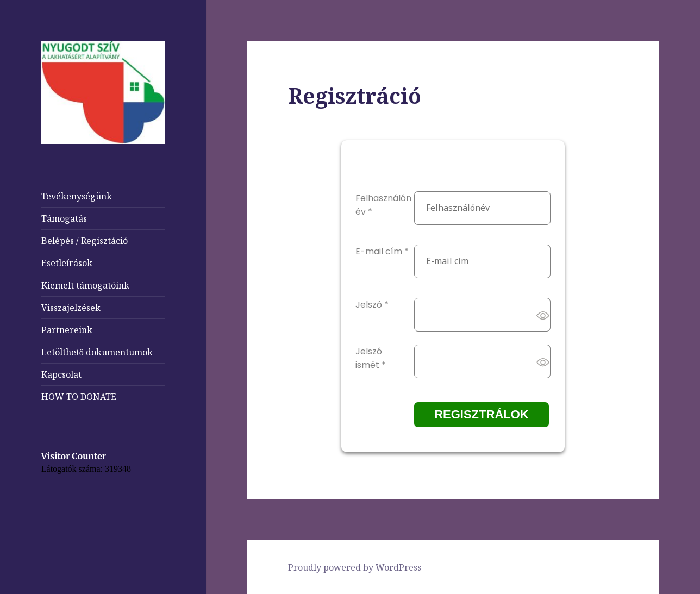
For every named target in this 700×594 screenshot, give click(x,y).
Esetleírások (67, 263)
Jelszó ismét (371, 358)
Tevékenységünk (77, 196)
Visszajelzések (71, 308)
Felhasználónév (383, 205)
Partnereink (67, 330)
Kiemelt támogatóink (85, 285)
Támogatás (64, 218)
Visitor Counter (74, 456)
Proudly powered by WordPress (355, 567)
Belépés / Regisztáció (85, 241)
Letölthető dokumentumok (97, 352)
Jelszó (372, 305)
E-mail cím (382, 251)
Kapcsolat (61, 374)
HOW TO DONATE (79, 397)
